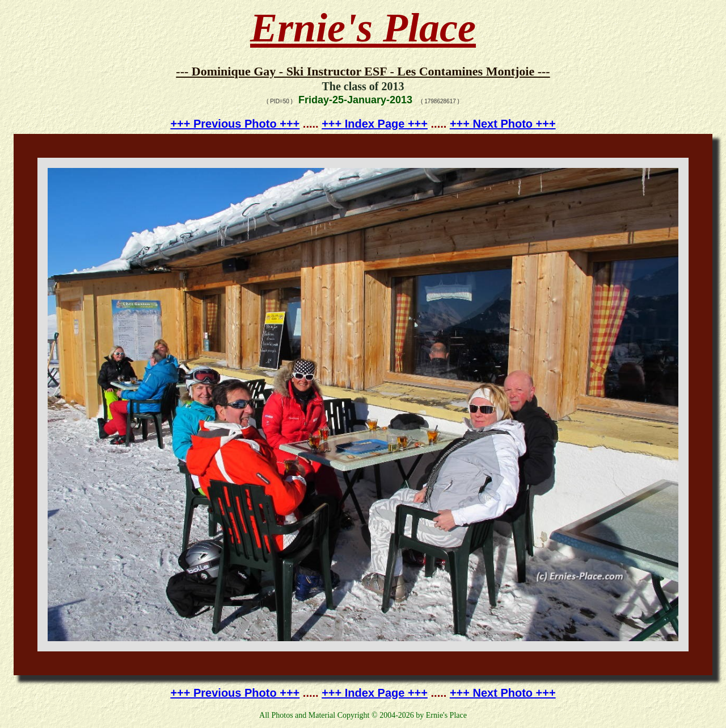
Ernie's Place (363, 28)
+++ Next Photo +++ (503, 124)
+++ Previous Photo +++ (235, 124)
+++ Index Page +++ (375, 124)
